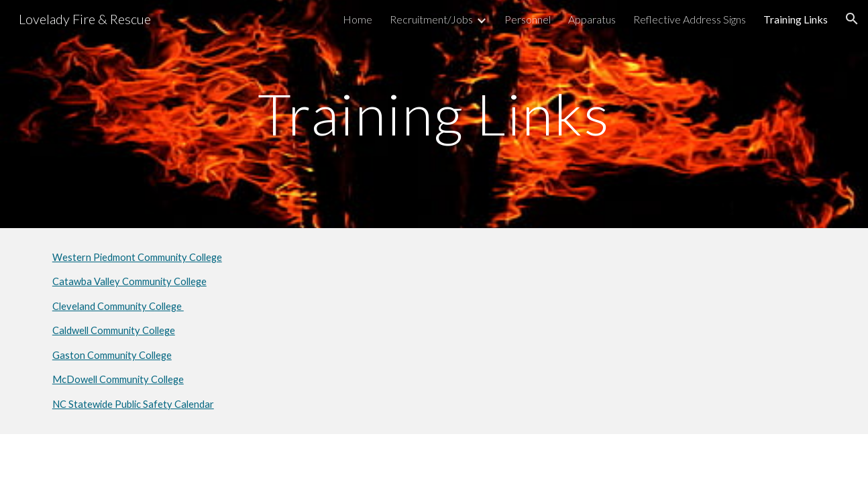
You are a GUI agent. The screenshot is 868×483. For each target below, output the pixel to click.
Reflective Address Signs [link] (690, 19)
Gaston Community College (112, 355)
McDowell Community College (118, 379)
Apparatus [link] (592, 19)
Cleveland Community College (118, 306)
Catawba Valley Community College (129, 281)
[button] (852, 19)
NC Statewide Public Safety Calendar (133, 404)
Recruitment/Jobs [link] (431, 19)
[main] (434, 114)
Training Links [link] (796, 19)
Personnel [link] (528, 19)
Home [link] (358, 19)
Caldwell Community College (114, 330)
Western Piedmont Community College (137, 257)
